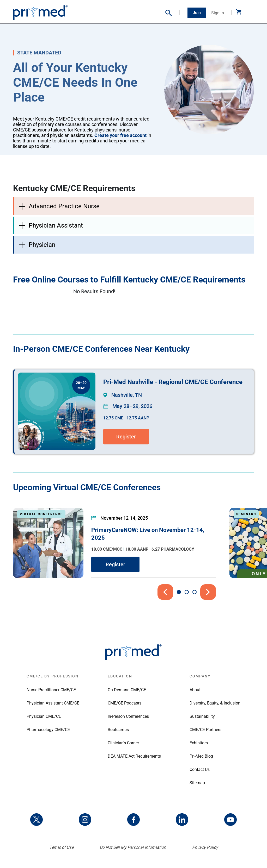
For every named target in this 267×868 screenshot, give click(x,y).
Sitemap (197, 783)
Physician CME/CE (44, 716)
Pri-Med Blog (201, 756)
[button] (172, 13)
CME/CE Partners (205, 730)
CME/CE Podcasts (125, 703)
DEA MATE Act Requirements (134, 756)
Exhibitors (199, 743)
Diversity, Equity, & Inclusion (215, 703)
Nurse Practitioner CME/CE (51, 690)
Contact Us (200, 769)
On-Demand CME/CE (127, 690)
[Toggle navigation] (250, 13)
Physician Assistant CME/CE (53, 703)
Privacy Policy (205, 847)
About (195, 690)
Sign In (218, 13)
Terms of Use (61, 847)
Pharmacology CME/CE (48, 730)
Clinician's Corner (123, 743)
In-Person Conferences (128, 716)
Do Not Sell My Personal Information (133, 847)
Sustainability (202, 716)
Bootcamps (118, 730)
